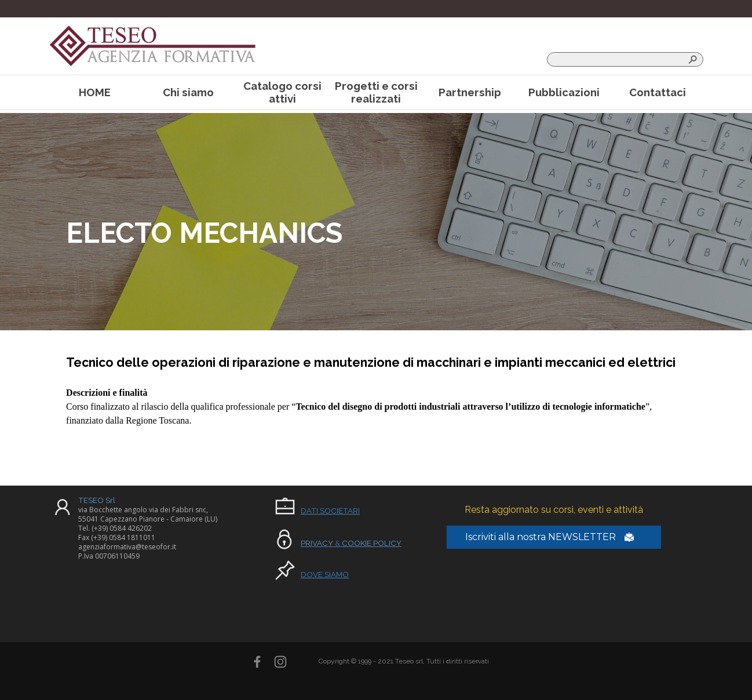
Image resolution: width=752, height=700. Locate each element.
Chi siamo (188, 92)
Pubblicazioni (564, 92)
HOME (95, 92)
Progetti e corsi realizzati (376, 92)
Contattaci (658, 92)
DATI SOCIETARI (330, 511)
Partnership (470, 92)
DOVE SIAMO (325, 574)
